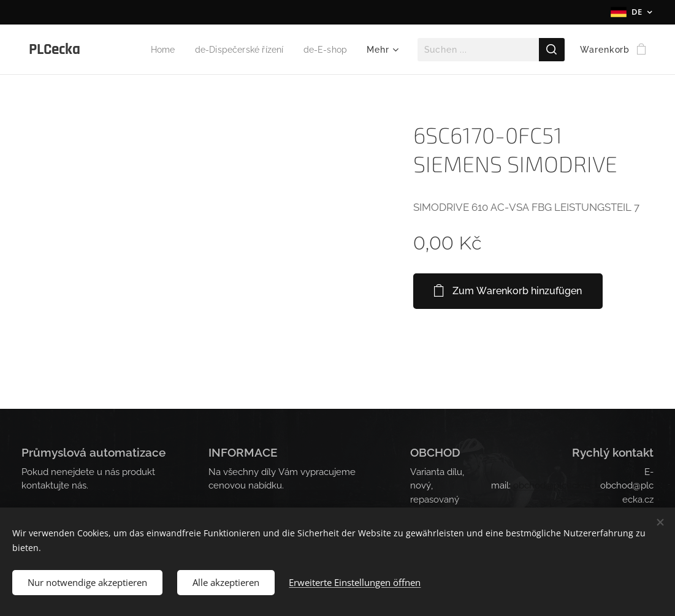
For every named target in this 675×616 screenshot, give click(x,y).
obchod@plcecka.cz (555, 485)
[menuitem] (154, 50)
